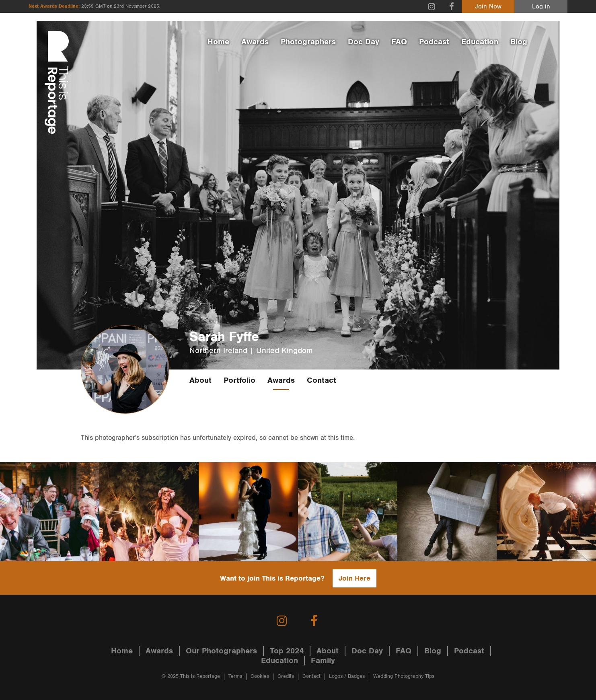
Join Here (355, 578)
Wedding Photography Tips (404, 676)
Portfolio (239, 380)
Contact (322, 380)
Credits (286, 676)
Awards (255, 42)
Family (323, 661)
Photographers (308, 42)
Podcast (434, 42)
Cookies (260, 676)
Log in (541, 7)
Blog (519, 42)
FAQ (399, 42)
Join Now (488, 7)
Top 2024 (287, 651)
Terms (235, 676)
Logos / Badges (347, 676)
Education (480, 42)
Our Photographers (221, 651)
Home (218, 42)
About (200, 380)
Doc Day (364, 42)
